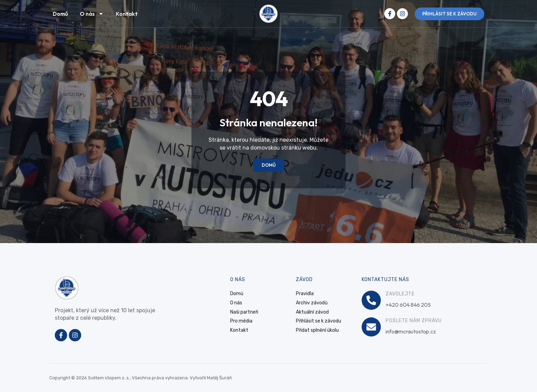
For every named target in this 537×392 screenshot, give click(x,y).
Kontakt (127, 14)
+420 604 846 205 (408, 305)
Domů (60, 14)
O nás (92, 14)
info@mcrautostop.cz (411, 331)
